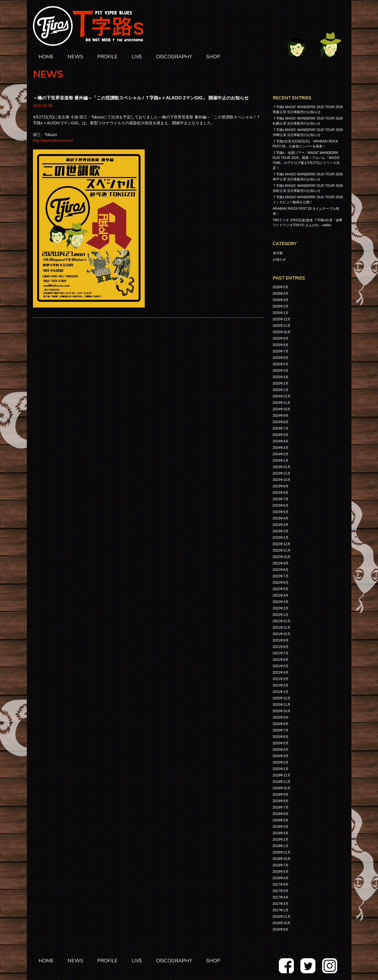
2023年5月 (281, 512)
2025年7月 (281, 351)
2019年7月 (281, 807)
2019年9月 (281, 795)
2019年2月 (281, 840)
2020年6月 (281, 737)
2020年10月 (282, 711)
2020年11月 (282, 705)
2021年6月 (281, 660)
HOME (46, 57)
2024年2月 (281, 454)
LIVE (137, 57)
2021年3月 (281, 679)
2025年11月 (282, 326)
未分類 (278, 253)
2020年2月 (281, 762)
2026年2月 (281, 306)
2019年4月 (281, 827)
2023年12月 (282, 467)
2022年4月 (281, 595)
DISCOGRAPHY (174, 57)
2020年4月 (281, 750)
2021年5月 (281, 666)
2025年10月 (282, 332)
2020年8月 (281, 724)
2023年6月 (281, 506)
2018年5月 (281, 872)
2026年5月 (281, 287)
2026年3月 (281, 300)
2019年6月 (281, 814)
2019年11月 (282, 782)
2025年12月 (282, 319)
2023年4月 (281, 518)
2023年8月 (281, 493)
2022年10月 (282, 557)
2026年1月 (281, 313)
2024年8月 (281, 422)
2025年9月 (281, 338)
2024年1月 (281, 461)
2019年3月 (281, 833)
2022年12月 (282, 544)
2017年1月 (281, 910)
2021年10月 (282, 634)
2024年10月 (282, 409)
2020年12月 (282, 698)
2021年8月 (281, 647)
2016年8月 (281, 929)
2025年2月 (281, 383)
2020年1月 (281, 769)
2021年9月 (281, 640)
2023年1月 (281, 538)
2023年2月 (281, 531)
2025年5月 (281, 364)
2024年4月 (281, 441)
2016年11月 (282, 917)
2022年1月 (281, 615)
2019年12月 (282, 775)
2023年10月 (282, 480)
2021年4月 (281, 673)
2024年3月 (281, 448)
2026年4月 (281, 294)
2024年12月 (282, 396)
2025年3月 (281, 377)
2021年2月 (281, 685)
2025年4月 (281, 371)
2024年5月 (281, 435)
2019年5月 (281, 820)
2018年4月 (281, 878)
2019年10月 (282, 788)
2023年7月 (281, 499)
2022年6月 (281, 583)
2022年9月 (281, 563)
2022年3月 (281, 602)
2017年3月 (281, 904)
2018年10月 (282, 859)
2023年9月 (281, 486)
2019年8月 (281, 801)
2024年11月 (282, 403)
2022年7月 (281, 576)
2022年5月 (281, 589)
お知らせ (279, 259)
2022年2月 (281, 608)
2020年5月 (281, 743)
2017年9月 (281, 884)
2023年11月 (282, 473)
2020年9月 (281, 717)
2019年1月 (281, 846)
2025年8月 (281, 345)
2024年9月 (281, 416)
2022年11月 (282, 550)
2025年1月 (281, 390)
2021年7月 (281, 653)
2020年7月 (281, 730)
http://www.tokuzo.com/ (53, 140)
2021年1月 (281, 692)
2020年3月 (281, 756)
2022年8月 (281, 570)
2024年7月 (281, 428)
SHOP (213, 57)
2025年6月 (281, 358)
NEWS (75, 57)
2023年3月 (281, 525)
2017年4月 (281, 897)
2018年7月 (281, 865)
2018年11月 (282, 852)
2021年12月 (282, 621)
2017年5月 (281, 891)
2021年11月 (282, 628)
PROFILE (107, 57)
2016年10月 (282, 923)
